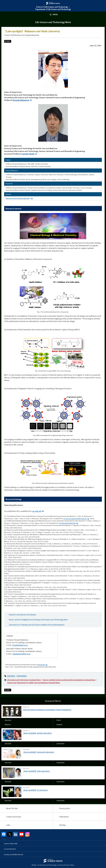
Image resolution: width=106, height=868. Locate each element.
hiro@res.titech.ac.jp (20, 645)
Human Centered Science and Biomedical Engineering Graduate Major (69, 680)
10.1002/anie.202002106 (69, 523)
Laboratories (22, 676)
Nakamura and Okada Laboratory (19, 198)
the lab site (43, 665)
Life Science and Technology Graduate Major (24, 680)
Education (11, 676)
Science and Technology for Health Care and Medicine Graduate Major (34, 682)
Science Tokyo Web (11, 843)
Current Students (10, 849)
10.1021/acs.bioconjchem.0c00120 (76, 519)
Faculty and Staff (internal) (13, 854)
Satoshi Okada (30, 154)
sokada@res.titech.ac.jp (21, 654)
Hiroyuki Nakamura (22, 100)
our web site (38, 511)
